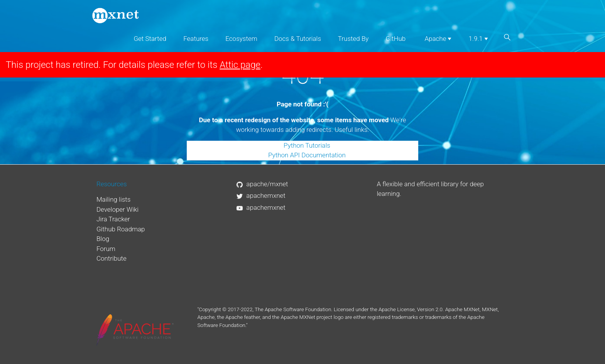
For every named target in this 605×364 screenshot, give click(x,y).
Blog (103, 239)
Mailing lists (114, 199)
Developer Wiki (117, 209)
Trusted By (353, 39)
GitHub (396, 39)
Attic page (240, 65)
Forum (106, 249)
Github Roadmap (121, 229)
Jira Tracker (113, 219)
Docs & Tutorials (298, 39)
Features (196, 39)
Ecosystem (241, 39)
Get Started (150, 39)
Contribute (112, 258)
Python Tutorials (307, 145)
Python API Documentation (307, 155)
